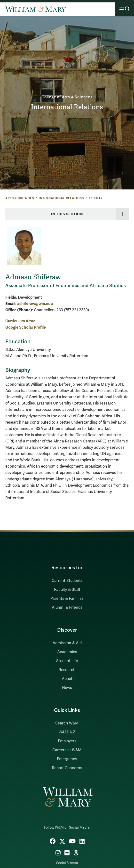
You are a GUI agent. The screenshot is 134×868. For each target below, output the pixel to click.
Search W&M (67, 723)
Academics (67, 652)
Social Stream (67, 863)
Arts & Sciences (20, 198)
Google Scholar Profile (26, 327)
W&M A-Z (67, 732)
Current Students (67, 581)
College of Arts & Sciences (67, 97)
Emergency (67, 759)
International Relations (67, 107)
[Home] (36, 9)
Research (67, 670)
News (67, 688)
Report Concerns (67, 768)
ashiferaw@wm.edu (35, 304)
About (67, 679)
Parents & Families (67, 599)
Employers (67, 741)
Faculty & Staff (67, 590)
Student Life (67, 661)
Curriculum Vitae (20, 321)
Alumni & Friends (67, 608)
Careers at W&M (67, 750)
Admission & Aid (67, 643)
